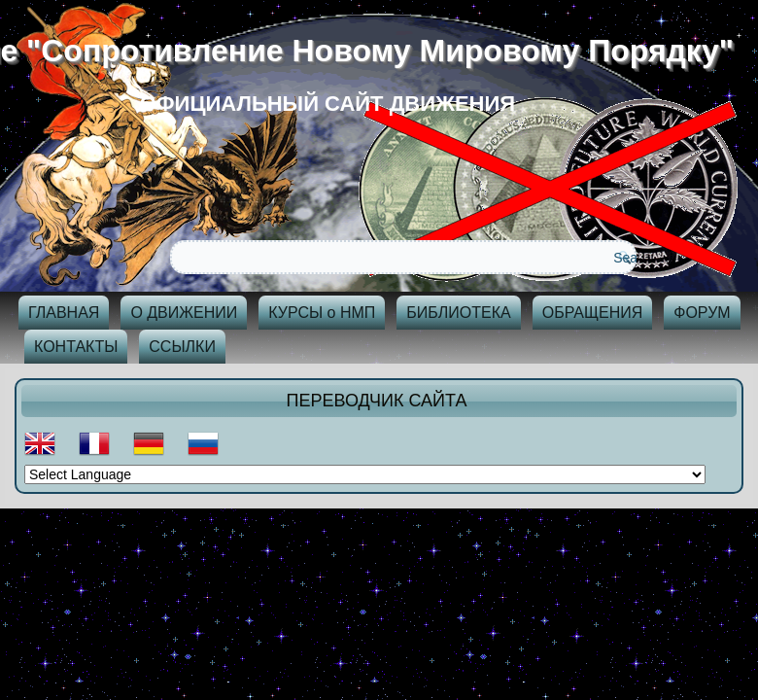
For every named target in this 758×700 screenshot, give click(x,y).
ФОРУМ (702, 313)
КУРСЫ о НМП (322, 313)
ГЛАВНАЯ (64, 313)
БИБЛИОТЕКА (458, 313)
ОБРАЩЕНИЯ (593, 313)
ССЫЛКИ (182, 347)
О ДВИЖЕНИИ (184, 313)
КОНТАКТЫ (76, 347)
